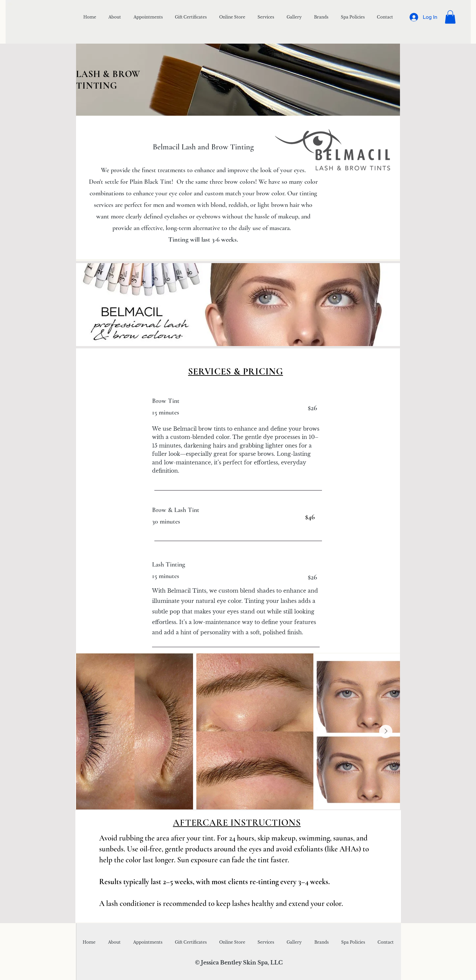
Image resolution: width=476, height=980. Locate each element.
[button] (450, 17)
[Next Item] (386, 731)
